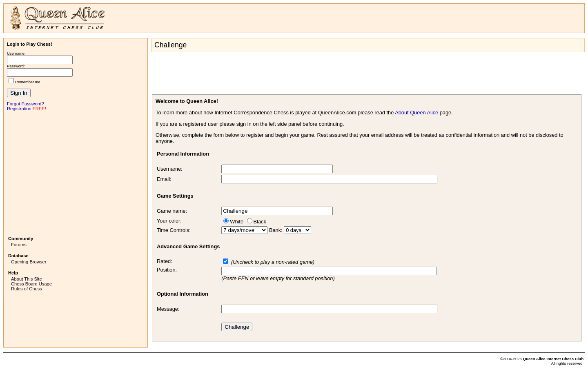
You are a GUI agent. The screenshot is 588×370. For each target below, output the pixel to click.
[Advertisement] (76, 173)
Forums (19, 245)
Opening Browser (29, 262)
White (237, 222)
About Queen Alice (416, 113)
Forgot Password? (26, 104)
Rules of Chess (27, 289)
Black (260, 222)
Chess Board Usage (31, 284)
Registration (19, 109)
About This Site (27, 279)
